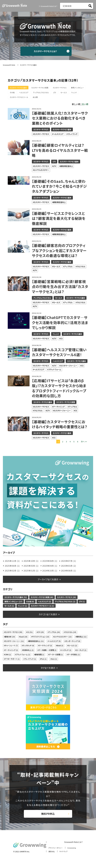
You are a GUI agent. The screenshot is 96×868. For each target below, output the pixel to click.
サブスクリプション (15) (41, 638)
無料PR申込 (48, 816)
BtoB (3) (60, 647)
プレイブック (72, 135)
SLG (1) (54, 660)
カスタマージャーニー (69, 367)
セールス (13, 98)
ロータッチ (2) (81, 651)
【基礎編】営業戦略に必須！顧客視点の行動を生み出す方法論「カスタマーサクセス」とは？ (59, 288)
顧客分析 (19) (10, 638)
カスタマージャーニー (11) (14, 642)
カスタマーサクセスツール (42, 98)
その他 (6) (30, 603)
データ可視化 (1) (74, 656)
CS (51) (30, 633)
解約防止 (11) (82, 638)
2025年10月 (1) (31, 562)
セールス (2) (73, 647)
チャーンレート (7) (11, 647)
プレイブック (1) (30, 660)
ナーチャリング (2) (11, 651)
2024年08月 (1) (69, 572)
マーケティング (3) (45, 647)
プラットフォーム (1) (23, 656)
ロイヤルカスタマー (42, 171)
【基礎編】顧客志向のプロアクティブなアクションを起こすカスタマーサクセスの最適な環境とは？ (60, 252)
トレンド (25, 98)
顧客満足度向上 (67, 168)
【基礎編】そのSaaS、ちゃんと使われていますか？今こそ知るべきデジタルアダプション (60, 188)
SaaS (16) (24, 638)
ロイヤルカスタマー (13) (63, 638)
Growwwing (73, 852)
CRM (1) (8, 656)
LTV (76, 93)
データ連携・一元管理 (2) (48, 651)
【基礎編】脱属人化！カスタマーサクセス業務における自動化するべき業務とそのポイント (59, 120)
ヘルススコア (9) (55, 642)
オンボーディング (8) (73, 642)
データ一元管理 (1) (56, 656)
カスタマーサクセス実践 (41, 88)
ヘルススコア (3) (44, 603)
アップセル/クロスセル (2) (65, 603)
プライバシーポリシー (55, 852)
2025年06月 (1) (12, 567)
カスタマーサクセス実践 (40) (42, 599)
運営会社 (50, 855)
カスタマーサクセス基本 (19, 88)
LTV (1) (82, 603)
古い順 (85, 105)
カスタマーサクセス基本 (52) (16, 599)
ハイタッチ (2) (66, 651)
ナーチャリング (59, 408)
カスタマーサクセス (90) (14, 633)
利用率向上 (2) (28, 651)
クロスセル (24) (70, 633)
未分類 (59, 98)
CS (61, 340)
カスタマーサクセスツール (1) (42, 607)
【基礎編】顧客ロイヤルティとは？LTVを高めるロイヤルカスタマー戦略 (58, 152)
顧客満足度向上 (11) (36, 642)
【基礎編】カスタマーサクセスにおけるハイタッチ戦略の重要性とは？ (60, 426)
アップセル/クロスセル (61, 93)
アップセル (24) (54, 633)
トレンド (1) (23, 607)
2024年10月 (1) (50, 572)
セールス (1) (9, 607)
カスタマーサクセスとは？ (48, 51)
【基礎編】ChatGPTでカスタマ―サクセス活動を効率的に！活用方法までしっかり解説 (60, 324)
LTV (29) (41, 633)
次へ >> (84, 443)
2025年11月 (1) (12, 562)
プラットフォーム (55, 371)
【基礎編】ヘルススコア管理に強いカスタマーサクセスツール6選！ (60, 354)
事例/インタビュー (17, 93)
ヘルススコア (43, 93)
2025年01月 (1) (31, 572)
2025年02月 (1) (12, 572)
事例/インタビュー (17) (13, 603)
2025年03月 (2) (69, 567)
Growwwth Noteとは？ (49, 6)
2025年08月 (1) (50, 562)
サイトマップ (63, 855)
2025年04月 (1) (50, 567)
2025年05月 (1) (31, 567)
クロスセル (81, 268)
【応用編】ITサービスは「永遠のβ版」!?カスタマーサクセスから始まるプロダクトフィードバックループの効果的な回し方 (59, 390)
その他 (31, 93)
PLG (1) (44, 660)
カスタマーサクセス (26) (67, 599)
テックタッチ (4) (28, 647)
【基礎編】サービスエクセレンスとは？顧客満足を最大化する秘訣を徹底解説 (59, 220)
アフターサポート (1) (12, 660)
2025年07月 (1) (69, 562)
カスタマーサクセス (62, 88)
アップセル (68, 268)
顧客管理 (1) (40, 656)
